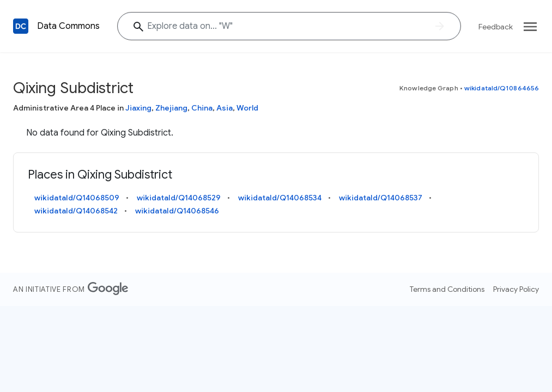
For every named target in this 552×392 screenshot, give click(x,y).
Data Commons (68, 26)
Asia (225, 108)
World (247, 108)
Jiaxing (138, 108)
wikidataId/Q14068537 (381, 198)
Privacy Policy (516, 289)
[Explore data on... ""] (289, 26)
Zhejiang (171, 108)
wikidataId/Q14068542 (76, 211)
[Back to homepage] (21, 26)
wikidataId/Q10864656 (502, 88)
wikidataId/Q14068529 (179, 198)
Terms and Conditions (447, 289)
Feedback (496, 27)
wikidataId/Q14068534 (280, 198)
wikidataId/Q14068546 (177, 211)
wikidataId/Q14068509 (77, 198)
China (202, 108)
